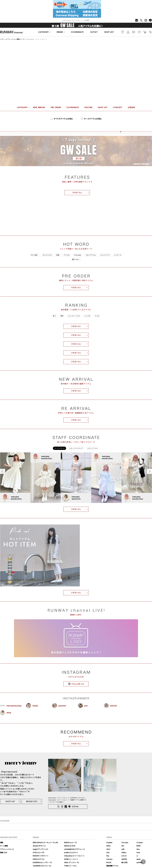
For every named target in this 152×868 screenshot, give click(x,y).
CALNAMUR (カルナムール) (42, 866)
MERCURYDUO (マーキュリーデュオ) (45, 842)
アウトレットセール (7, 849)
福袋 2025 (4, 852)
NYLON (109, 862)
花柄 (58, 255)
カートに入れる (145, 32)
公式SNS (131, 107)
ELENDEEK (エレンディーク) (42, 862)
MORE (139, 846)
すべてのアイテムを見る (63, 119)
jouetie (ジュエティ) (71, 852)
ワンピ (97, 316)
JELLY (108, 849)
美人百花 (124, 862)
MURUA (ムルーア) (70, 842)
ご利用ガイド (123, 32)
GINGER (124, 859)
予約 (62, 316)
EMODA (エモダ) (70, 846)
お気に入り (139, 32)
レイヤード (118, 255)
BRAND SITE (32, 801)
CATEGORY (44, 32)
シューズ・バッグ (74, 316)
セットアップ (105, 255)
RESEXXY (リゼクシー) (40, 856)
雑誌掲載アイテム (112, 866)
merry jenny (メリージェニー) (74, 856)
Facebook (137, 20)
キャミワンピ (47, 255)
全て (54, 316)
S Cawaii (139, 842)
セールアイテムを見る (93, 119)
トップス (87, 316)
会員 (128, 32)
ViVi (123, 846)
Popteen (109, 842)
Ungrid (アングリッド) (40, 849)
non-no (124, 856)
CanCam (109, 859)
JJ (137, 856)
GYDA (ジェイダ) (38, 852)
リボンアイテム (91, 255)
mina (138, 852)
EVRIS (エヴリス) (39, 859)
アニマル (67, 255)
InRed (108, 846)
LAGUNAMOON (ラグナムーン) (74, 849)
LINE (150, 20)
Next (149, 471)
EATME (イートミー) (71, 859)
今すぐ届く (34, 255)
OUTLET (94, 32)
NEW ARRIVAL (39, 107)
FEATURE (88, 107)
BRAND (60, 32)
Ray (108, 856)
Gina (138, 849)
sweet (138, 859)
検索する (150, 32)
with (123, 849)
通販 (2, 842)
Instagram (146, 20)
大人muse (125, 842)
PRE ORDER (56, 107)
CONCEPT (118, 107)
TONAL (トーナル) (70, 866)
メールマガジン (134, 32)
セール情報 (4, 846)
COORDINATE (77, 32)
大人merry (78, 255)
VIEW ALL (77, 193)
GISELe (124, 852)
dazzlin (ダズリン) (39, 846)
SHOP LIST (109, 32)
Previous (3, 471)
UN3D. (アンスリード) (72, 862)
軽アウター (76, 259)
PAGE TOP (143, 862)
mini (108, 852)
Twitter (141, 20)
